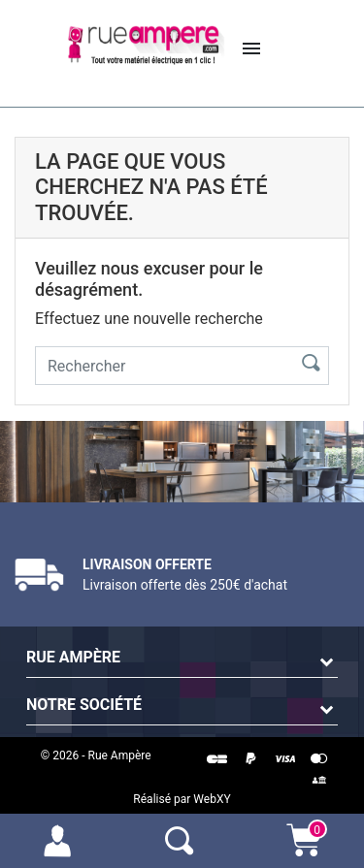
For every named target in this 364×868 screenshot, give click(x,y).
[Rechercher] (160, 366)
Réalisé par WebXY (182, 799)
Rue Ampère (73, 657)
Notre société (84, 705)
